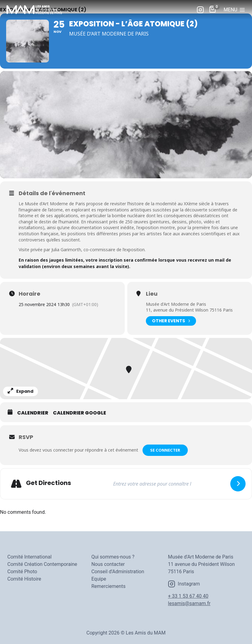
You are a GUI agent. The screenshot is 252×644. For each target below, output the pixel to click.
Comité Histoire (24, 579)
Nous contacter (108, 564)
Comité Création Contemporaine (42, 564)
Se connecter (165, 450)
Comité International (30, 557)
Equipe (99, 579)
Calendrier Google (80, 413)
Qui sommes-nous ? (113, 557)
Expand (20, 391)
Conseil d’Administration (118, 572)
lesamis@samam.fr (189, 603)
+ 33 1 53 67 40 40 (188, 596)
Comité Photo (22, 572)
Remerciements (109, 586)
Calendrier (33, 413)
